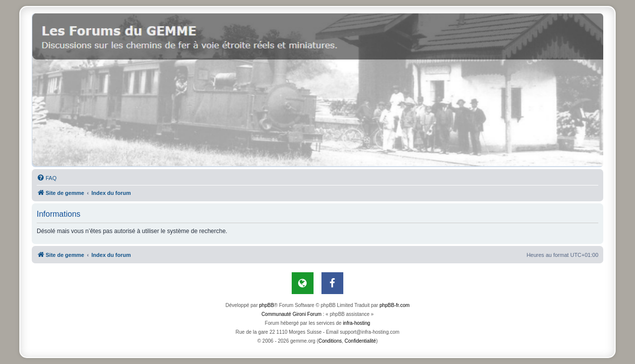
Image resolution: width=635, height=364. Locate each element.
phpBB (266, 305)
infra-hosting (356, 323)
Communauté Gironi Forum (291, 314)
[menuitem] (47, 178)
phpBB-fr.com (395, 305)
